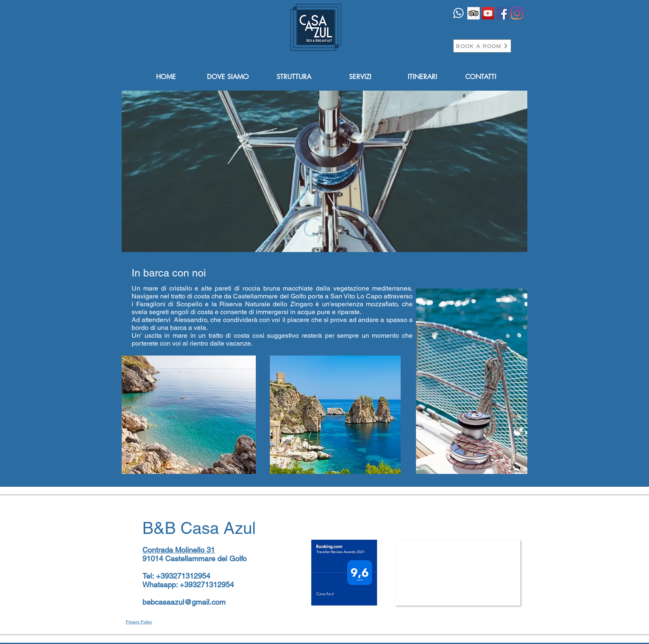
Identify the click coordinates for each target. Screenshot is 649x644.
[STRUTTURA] (294, 77)
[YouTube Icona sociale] (488, 13)
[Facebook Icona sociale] (502, 13)
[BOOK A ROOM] (482, 46)
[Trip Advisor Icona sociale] (474, 13)
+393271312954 (183, 576)
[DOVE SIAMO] (228, 77)
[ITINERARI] (422, 77)
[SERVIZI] (360, 77)
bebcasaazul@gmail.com (184, 602)
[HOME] (166, 77)
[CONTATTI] (481, 77)
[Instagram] (517, 13)
